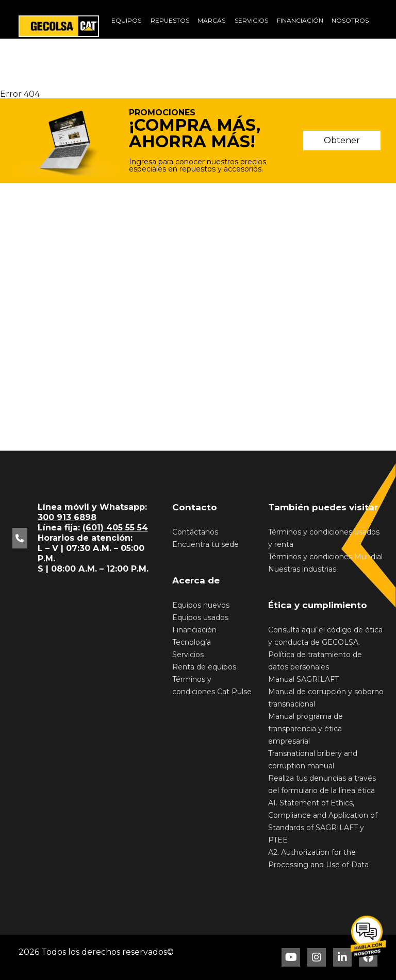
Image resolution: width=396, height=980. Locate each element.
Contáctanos (195, 532)
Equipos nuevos (201, 605)
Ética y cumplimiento (318, 605)
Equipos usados (200, 617)
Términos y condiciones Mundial (325, 557)
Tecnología (192, 642)
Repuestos (170, 20)
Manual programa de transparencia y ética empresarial (306, 729)
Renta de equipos (204, 667)
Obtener (342, 140)
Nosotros (350, 20)
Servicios (251, 20)
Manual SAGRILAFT (303, 679)
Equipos (126, 20)
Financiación (300, 20)
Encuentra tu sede (205, 544)
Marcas (211, 20)
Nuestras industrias (302, 569)
